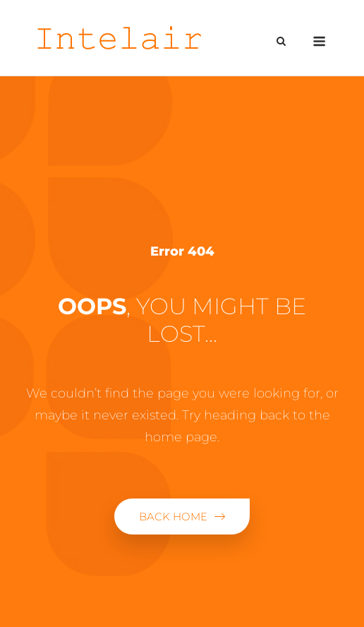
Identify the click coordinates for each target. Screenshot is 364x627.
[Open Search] (281, 42)
